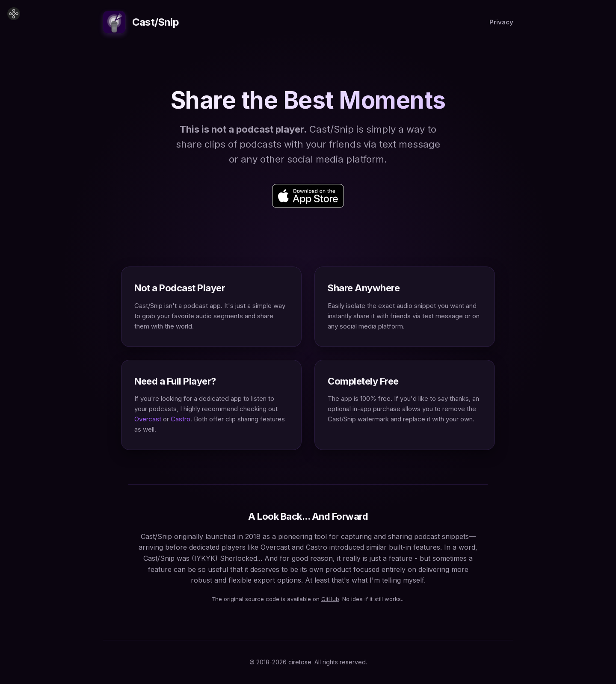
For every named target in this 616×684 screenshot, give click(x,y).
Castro (181, 419)
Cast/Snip (141, 22)
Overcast (148, 419)
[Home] (14, 14)
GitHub (330, 599)
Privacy (501, 22)
